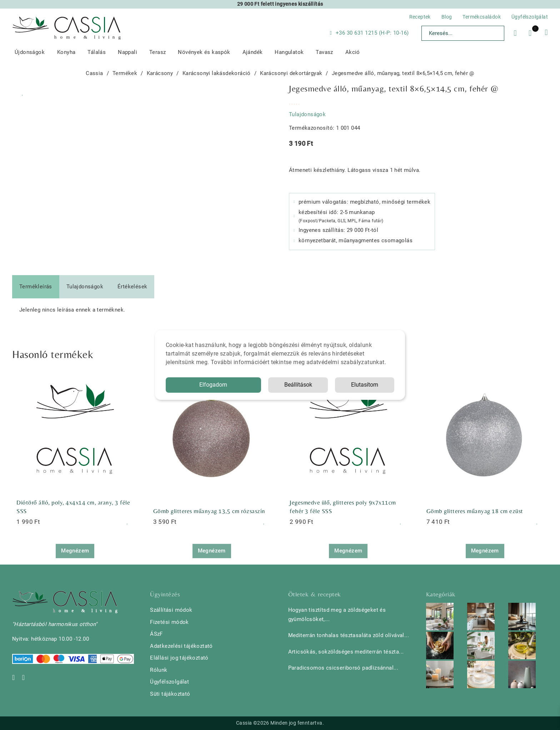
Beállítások (298, 385)
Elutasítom (365, 385)
